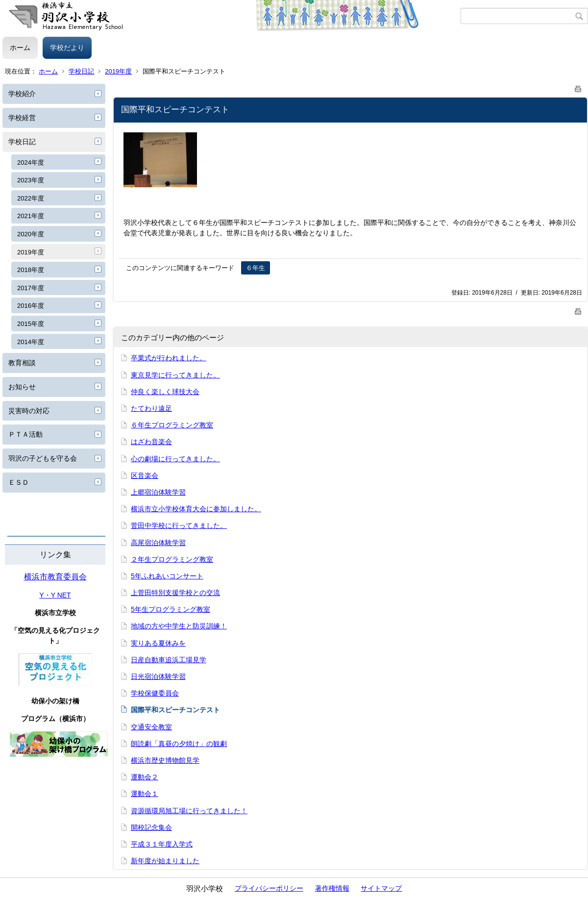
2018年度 (31, 270)
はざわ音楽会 (151, 442)
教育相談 (22, 363)
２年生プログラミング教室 (172, 559)
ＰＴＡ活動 (25, 434)
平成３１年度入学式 (162, 844)
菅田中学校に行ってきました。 (179, 525)
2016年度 (31, 306)
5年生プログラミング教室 (171, 609)
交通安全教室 (151, 727)
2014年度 (31, 342)
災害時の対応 (29, 411)
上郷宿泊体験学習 (158, 492)
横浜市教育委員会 (55, 577)
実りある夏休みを (158, 643)
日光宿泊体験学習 (158, 676)
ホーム (20, 48)
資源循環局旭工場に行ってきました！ (189, 811)
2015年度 (31, 324)
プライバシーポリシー (269, 888)
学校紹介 (22, 94)
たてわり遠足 (151, 408)
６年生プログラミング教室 (172, 425)
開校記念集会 (151, 827)
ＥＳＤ (19, 482)
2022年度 (31, 198)
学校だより (67, 48)
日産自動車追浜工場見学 (169, 660)
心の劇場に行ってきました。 (175, 459)
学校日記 (81, 71)
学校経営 (22, 118)
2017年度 (31, 288)
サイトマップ (381, 888)
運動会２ (145, 777)
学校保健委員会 (155, 693)
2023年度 (31, 180)
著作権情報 (332, 888)
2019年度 (118, 71)
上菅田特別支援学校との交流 (175, 593)
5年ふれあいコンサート (167, 576)
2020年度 (31, 234)
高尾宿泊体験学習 (158, 543)
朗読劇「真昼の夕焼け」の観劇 (179, 744)
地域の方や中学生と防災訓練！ (179, 626)
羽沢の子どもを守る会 (43, 458)
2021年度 (31, 216)
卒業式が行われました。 (169, 358)
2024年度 (31, 162)
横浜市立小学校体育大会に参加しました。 (196, 509)
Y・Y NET (55, 595)
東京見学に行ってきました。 (175, 375)
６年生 (256, 268)
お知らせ (22, 387)
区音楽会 (145, 475)
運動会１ (145, 794)
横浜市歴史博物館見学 (165, 760)
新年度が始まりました (165, 861)
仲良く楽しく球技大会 (165, 392)
